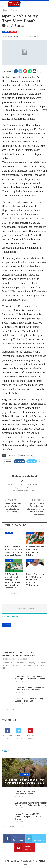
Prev (8, 593)
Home (7, 861)
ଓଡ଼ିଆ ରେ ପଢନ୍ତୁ (28, 861)
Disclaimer (25, 864)
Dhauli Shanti (12, 455)
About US (15, 861)
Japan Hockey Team (26, 455)
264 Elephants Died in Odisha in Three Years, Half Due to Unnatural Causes (25, 781)
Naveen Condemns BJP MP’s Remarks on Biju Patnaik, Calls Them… (28, 817)
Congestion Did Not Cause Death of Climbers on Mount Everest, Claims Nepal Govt (35, 509)
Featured (6, 32)
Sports (14, 32)
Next (15, 593)
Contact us (41, 861)
